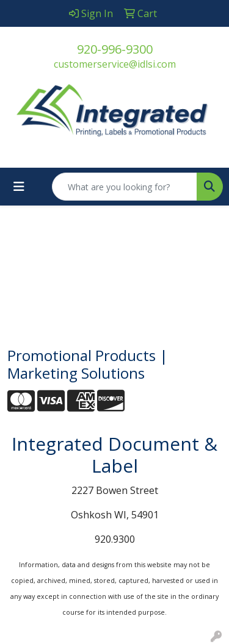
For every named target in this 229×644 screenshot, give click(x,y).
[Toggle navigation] (19, 187)
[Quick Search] (125, 187)
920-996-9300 (115, 49)
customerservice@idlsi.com (115, 64)
